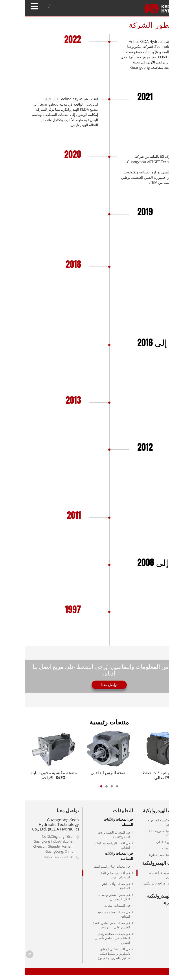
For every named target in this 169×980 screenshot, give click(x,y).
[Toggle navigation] (10, 6)
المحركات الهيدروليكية (140, 868)
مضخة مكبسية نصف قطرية (142, 859)
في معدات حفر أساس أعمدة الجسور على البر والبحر (87, 930)
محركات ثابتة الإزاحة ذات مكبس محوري (139, 890)
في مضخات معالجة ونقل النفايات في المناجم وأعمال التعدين (88, 943)
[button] (77, 791)
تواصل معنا (43, 815)
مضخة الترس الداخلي (146, 846)
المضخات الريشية (148, 853)
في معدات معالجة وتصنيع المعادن (89, 919)
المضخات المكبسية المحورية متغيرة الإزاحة (141, 827)
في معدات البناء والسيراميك (87, 871)
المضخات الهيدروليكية (140, 815)
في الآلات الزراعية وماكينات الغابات (88, 850)
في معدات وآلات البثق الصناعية (91, 891)
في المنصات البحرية (93, 910)
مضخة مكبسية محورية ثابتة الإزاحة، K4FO (142, 838)
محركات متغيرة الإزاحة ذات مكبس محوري (142, 879)
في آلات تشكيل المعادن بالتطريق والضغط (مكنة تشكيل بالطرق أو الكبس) (89, 958)
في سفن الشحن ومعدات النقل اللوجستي (89, 902)
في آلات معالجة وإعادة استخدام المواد (91, 880)
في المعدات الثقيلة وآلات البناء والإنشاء (89, 839)
